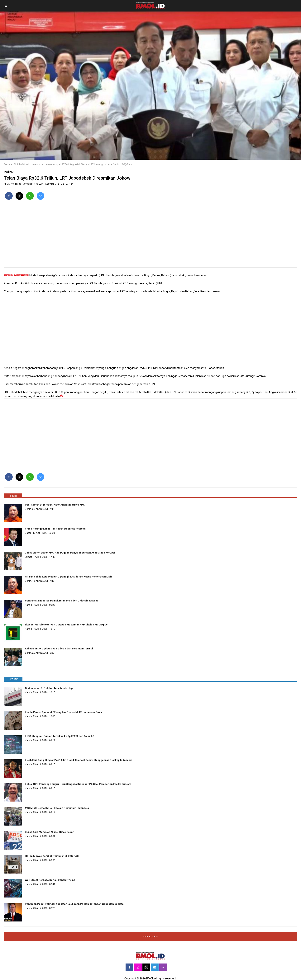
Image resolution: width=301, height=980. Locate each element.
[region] (150, 235)
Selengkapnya (151, 937)
